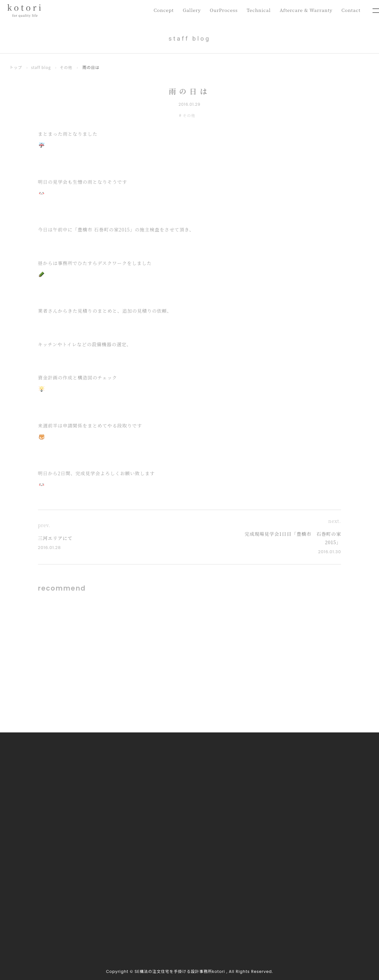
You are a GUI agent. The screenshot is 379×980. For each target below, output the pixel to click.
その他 (67, 67)
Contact (351, 10)
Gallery (188, 10)
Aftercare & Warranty (305, 10)
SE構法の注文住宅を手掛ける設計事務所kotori (180, 971)
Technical (256, 10)
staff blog (41, 67)
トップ (16, 67)
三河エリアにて (56, 538)
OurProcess (220, 10)
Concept (159, 10)
